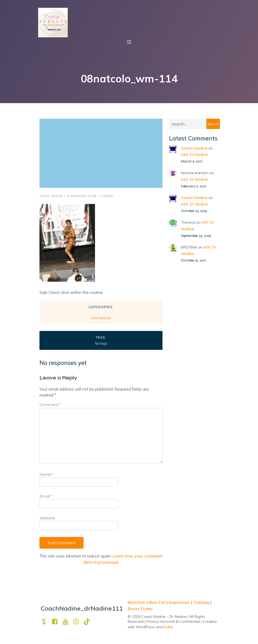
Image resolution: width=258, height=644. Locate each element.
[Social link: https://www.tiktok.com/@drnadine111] (89, 622)
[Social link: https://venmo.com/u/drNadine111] (46, 622)
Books (134, 608)
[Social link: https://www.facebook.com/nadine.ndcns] (57, 622)
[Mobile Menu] (129, 42)
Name (46, 474)
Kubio (168, 627)
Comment (50, 405)
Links (148, 608)
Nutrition (137, 602)
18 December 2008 (82, 196)
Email (46, 496)
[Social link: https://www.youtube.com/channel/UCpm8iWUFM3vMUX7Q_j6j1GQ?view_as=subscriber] (67, 622)
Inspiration (179, 602)
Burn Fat (158, 602)
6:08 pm (107, 196)
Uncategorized (101, 318)
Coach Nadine (51, 196)
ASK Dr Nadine (194, 155)
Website (47, 518)
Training (201, 602)
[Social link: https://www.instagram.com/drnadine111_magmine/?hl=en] (78, 622)
